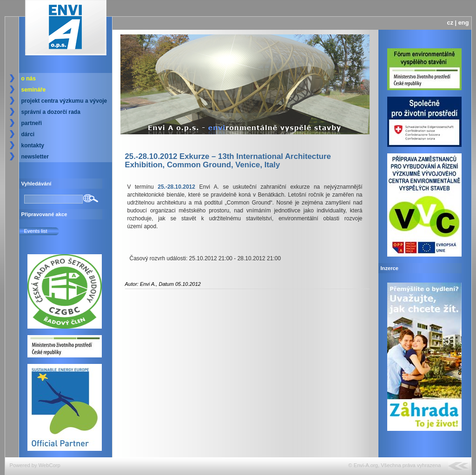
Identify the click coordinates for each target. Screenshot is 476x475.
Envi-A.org (366, 465)
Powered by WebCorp (35, 465)
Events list (36, 231)
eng (464, 23)
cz (450, 23)
